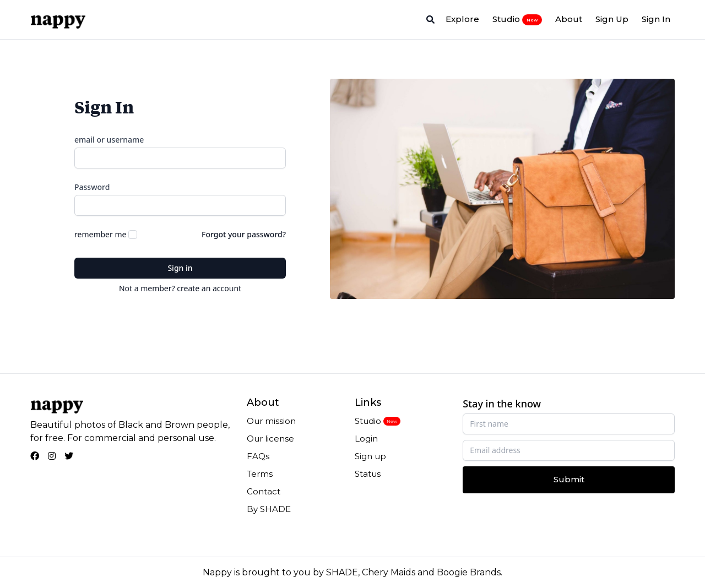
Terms (260, 474)
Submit (569, 479)
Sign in (180, 268)
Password (92, 187)
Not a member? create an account (180, 288)
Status (368, 474)
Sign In (656, 19)
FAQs (258, 456)
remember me (100, 234)
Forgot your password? (244, 234)
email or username (109, 140)
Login (366, 439)
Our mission (271, 421)
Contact (264, 491)
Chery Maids (389, 572)
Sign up (370, 456)
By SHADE (269, 509)
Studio (517, 19)
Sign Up (612, 19)
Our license (270, 439)
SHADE (342, 572)
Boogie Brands (469, 572)
